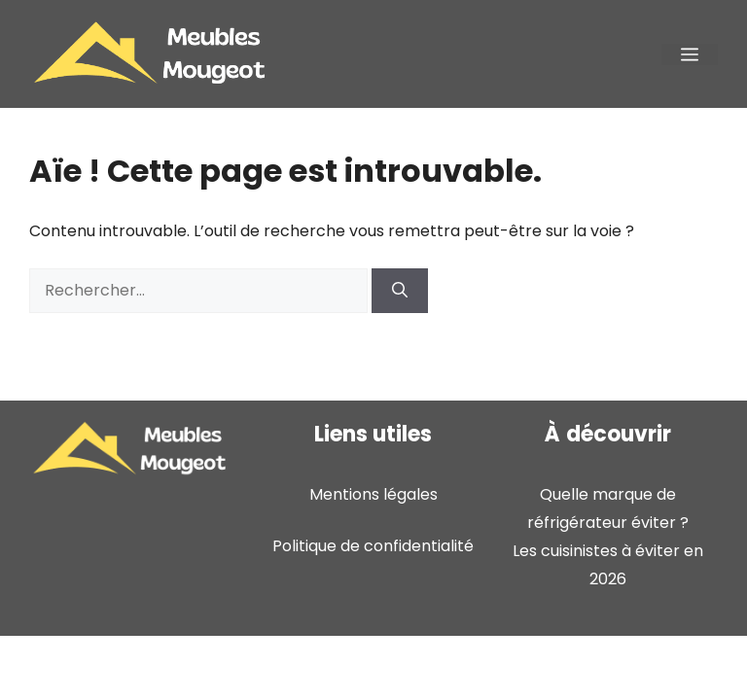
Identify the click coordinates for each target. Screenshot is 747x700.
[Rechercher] (400, 291)
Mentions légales (373, 494)
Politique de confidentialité (373, 546)
